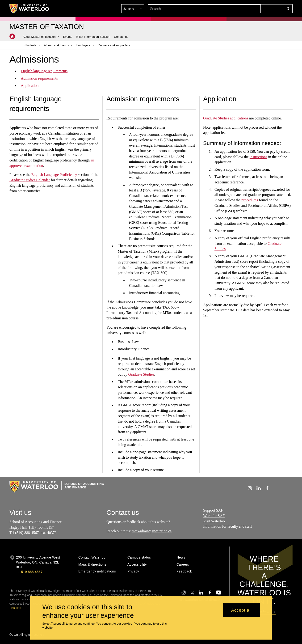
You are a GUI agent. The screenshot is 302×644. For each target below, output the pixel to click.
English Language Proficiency (54, 175)
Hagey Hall (18, 527)
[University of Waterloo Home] (29, 8)
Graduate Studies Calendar (30, 180)
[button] (254, 9)
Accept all (241, 610)
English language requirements (44, 71)
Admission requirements (39, 78)
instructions (258, 157)
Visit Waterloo (214, 521)
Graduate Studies (141, 375)
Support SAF (213, 510)
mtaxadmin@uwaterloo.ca (152, 531)
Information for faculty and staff (228, 526)
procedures (250, 200)
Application (30, 85)
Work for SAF (214, 516)
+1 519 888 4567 (29, 572)
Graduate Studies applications (226, 118)
